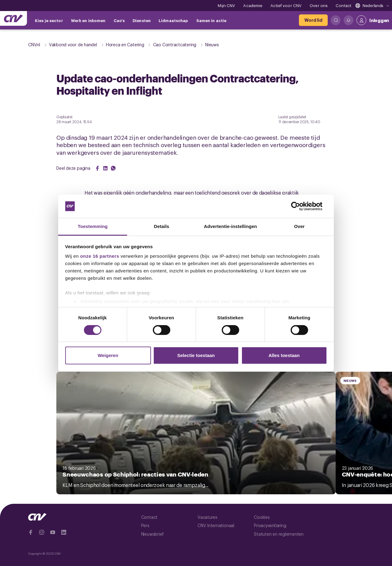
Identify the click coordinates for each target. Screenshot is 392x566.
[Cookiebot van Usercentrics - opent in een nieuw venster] (300, 206)
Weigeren (108, 355)
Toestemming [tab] (93, 226)
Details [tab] (162, 226)
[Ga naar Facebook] (31, 532)
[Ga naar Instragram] (42, 532)
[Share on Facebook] (97, 168)
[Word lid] (313, 20)
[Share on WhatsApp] (113, 168)
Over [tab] (299, 226)
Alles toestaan (284, 355)
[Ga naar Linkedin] (64, 532)
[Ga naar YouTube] (53, 532)
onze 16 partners (100, 256)
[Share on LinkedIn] (105, 168)
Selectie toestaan (196, 355)
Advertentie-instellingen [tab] (230, 226)
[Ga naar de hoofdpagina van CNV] (13, 18)
